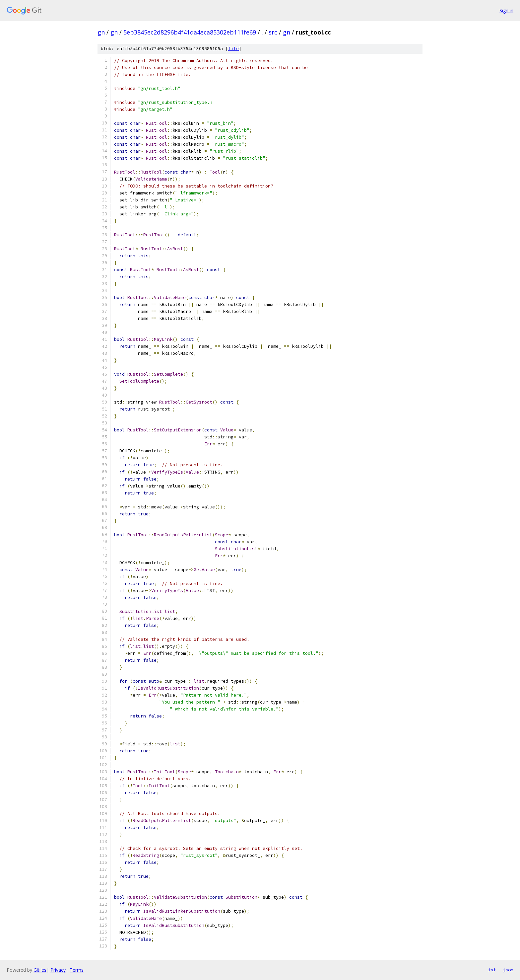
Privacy (58, 970)
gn (101, 32)
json (508, 970)
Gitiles (40, 970)
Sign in (506, 10)
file (233, 49)
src (273, 32)
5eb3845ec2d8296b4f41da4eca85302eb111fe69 (190, 32)
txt (492, 970)
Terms (77, 970)
